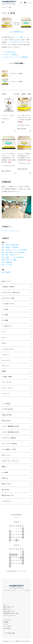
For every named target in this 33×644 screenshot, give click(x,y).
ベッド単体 (9, 7)
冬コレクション (6, 455)
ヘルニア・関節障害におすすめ (10, 426)
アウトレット (5, 394)
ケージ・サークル (7, 382)
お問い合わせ (7, 628)
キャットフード (6, 360)
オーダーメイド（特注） (9, 298)
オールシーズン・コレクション (10, 461)
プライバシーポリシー (10, 615)
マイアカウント (8, 620)
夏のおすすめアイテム (8, 495)
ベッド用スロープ (7, 326)
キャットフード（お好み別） (10, 444)
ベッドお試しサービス (8, 304)
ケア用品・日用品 (7, 377)
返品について (7, 609)
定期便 (4, 371)
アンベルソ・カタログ (8, 115)
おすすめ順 (16, 94)
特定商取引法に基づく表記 (11, 613)
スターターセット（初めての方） (11, 292)
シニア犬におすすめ (7, 409)
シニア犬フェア (6, 501)
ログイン (6, 624)
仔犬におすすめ (6, 421)
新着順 (29, 94)
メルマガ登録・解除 (9, 633)
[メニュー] (30, 3)
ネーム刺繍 (5, 320)
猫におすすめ (5, 490)
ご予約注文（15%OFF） (9, 287)
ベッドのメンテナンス (8, 349)
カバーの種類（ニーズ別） (9, 449)
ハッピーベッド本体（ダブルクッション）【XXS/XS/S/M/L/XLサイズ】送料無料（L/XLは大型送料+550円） (9, 158)
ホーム (3, 7)
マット (4, 332)
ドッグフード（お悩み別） (9, 438)
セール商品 (5, 472)
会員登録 (6, 622)
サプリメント (5, 366)
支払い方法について (9, 611)
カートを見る (7, 626)
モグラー (4, 343)
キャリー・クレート (7, 388)
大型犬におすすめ (7, 415)
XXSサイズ (5, 478)
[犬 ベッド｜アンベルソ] (26, 3)
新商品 (4, 467)
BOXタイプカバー (7, 484)
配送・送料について (9, 607)
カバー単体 (5, 315)
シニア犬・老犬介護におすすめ (10, 432)
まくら (4, 337)
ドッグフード (5, 355)
